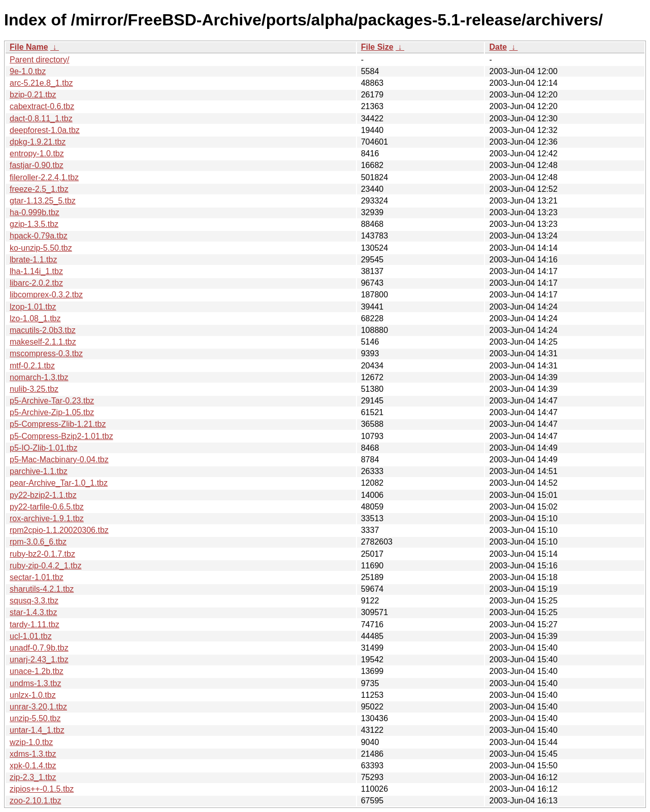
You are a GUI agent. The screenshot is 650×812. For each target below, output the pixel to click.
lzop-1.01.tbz (33, 307)
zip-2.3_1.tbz (33, 777)
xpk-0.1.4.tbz (33, 766)
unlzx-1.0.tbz (33, 695)
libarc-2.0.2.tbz (36, 283)
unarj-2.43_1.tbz (39, 659)
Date (498, 47)
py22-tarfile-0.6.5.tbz (47, 507)
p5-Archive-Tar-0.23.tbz (52, 401)
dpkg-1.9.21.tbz (38, 142)
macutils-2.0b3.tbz (43, 330)
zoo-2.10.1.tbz (35, 801)
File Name (29, 47)
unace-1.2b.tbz (37, 671)
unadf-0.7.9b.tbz (39, 648)
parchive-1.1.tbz (39, 471)
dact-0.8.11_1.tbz (41, 119)
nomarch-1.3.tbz (39, 377)
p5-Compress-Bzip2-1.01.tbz (61, 436)
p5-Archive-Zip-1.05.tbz (52, 412)
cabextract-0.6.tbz (42, 106)
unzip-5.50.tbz (35, 718)
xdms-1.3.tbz (33, 754)
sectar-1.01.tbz (37, 577)
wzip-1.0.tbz (31, 742)
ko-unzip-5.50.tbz (41, 248)
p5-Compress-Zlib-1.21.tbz (58, 424)
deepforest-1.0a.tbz (45, 130)
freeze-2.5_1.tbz (39, 189)
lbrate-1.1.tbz (33, 260)
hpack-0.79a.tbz (39, 236)
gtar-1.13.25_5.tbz (43, 201)
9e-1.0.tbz (28, 71)
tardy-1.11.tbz (35, 624)
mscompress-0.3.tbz (46, 353)
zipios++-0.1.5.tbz (42, 789)
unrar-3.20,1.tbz (38, 707)
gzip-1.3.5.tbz (34, 224)
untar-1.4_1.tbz (37, 730)
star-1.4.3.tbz (33, 612)
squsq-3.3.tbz (34, 601)
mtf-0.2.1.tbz (32, 366)
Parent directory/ (39, 60)
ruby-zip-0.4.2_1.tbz (45, 566)
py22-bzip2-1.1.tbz (43, 495)
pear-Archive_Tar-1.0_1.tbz (59, 483)
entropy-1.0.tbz (37, 154)
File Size (377, 47)
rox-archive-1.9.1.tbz (47, 518)
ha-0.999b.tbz (35, 212)
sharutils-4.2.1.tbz (42, 589)
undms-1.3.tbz (35, 683)
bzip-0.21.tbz (33, 95)
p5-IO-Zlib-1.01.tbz (43, 448)
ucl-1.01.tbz (31, 636)
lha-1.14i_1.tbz (36, 271)
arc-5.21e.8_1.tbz (41, 83)
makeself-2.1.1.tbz (43, 342)
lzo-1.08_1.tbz (35, 318)
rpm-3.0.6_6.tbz (38, 542)
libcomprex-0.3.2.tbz (46, 295)
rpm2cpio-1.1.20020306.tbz (59, 530)
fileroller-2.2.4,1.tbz (44, 177)
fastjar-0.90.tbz (37, 165)
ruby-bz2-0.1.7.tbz (42, 554)
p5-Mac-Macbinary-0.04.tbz (59, 460)
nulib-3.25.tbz (34, 389)
